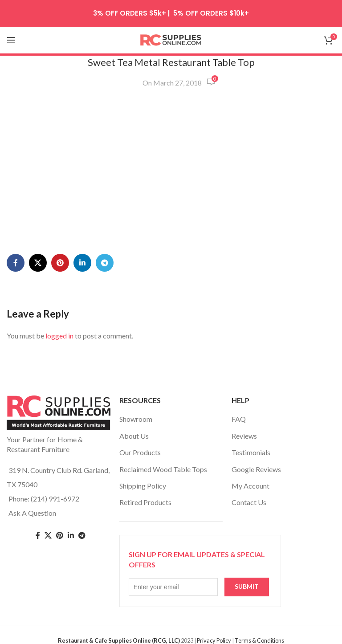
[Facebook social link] (16, 263)
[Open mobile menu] (11, 40)
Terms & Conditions (259, 640)
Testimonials (251, 452)
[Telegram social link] (105, 263)
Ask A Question (32, 513)
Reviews (244, 436)
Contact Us (249, 502)
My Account (250, 486)
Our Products (140, 452)
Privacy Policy (214, 640)
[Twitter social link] (48, 536)
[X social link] (38, 263)
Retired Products (145, 502)
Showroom (136, 419)
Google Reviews (256, 469)
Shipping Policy (143, 486)
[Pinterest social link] (60, 263)
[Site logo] (171, 39)
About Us (134, 436)
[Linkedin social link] (82, 263)
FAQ (239, 419)
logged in (59, 336)
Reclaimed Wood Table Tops (163, 469)
